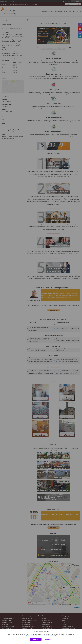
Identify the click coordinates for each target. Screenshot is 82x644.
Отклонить (48, 639)
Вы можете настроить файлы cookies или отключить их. (40, 636)
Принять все (36, 639)
